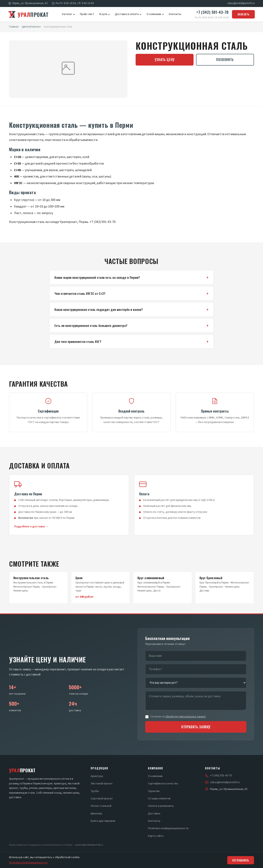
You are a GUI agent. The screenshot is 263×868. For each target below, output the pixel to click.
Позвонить (225, 60)
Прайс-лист (87, 14)
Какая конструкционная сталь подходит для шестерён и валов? (99, 309)
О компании (155, 14)
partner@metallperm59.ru (89, 845)
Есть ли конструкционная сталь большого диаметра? (91, 325)
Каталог (69, 14)
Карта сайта (156, 836)
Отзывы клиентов (159, 799)
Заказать (243, 14)
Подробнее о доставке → (31, 527)
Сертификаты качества (163, 784)
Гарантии (154, 791)
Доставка (154, 814)
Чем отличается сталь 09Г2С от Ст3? (80, 293)
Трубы (95, 791)
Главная (14, 27)
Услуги (104, 14)
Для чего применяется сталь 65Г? (78, 341)
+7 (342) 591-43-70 (212, 12)
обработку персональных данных (185, 717)
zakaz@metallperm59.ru (241, 3)
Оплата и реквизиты (161, 806)
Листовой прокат (102, 784)
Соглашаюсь (241, 860)
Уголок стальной (101, 806)
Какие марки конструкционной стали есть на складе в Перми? (97, 277)
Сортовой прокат (102, 799)
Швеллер (96, 814)
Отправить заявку (196, 727)
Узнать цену (165, 60)
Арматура (97, 776)
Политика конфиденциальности (168, 828)
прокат (28, 14)
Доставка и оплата (128, 14)
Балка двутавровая (103, 821)
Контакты (175, 14)
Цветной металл (31, 27)
